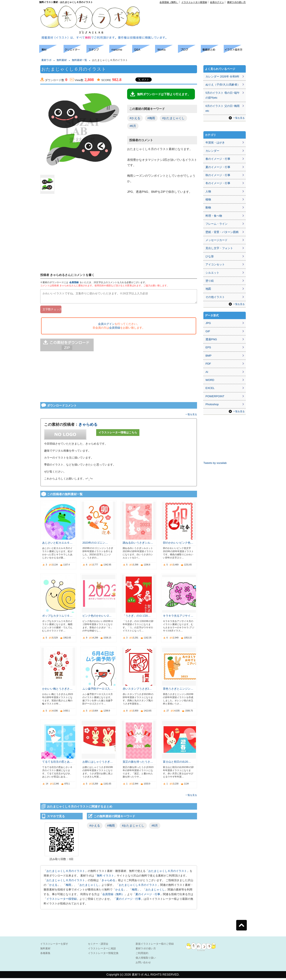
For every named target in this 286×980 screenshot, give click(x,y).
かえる (53, 887)
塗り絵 (210, 281)
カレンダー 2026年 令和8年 (222, 76)
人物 (208, 191)
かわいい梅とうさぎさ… (57, 691)
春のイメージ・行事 (218, 159)
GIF (208, 331)
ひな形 (210, 256)
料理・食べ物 (214, 216)
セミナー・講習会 (98, 946)
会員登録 (74, 282)
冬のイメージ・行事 (218, 183)
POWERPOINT (215, 396)
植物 (208, 199)
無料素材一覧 (79, 60)
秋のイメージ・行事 (218, 175)
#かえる (135, 118)
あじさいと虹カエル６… (57, 545)
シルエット (212, 273)
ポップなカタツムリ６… (57, 618)
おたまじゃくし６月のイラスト (66, 873)
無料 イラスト (106, 877)
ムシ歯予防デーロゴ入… (98, 691)
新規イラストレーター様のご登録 (155, 946)
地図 (208, 289)
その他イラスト (215, 297)
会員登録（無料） (169, 2)
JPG (208, 323)
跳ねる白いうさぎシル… (138, 545)
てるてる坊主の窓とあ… (57, 764)
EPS (208, 347)
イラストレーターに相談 (102, 950)
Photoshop (212, 404)
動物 (208, 207)
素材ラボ (46, 60)
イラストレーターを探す (54, 946)
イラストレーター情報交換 (103, 955)
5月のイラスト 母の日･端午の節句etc (223, 95)
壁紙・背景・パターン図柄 (222, 232)
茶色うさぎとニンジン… (178, 691)
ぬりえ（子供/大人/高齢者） (223, 85)
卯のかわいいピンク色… (178, 545)
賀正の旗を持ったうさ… (138, 764)
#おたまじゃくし (174, 118)
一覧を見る (191, 416)
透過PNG (211, 339)
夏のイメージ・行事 (148, 896)
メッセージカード (217, 240)
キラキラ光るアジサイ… (178, 618)
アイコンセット (215, 264)
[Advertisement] (19, 108)
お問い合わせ (143, 964)
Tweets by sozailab (215, 463)
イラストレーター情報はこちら (118, 434)
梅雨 (68, 887)
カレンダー (212, 151)
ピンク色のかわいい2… (97, 618)
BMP (208, 356)
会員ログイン (217, 2)
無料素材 (62, 60)
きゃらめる (88, 426)
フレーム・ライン (217, 224)
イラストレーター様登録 (194, 2)
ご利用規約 (142, 955)
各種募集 (45, 955)
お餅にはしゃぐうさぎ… (98, 764)
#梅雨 (151, 118)
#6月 (133, 126)
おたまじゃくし (89, 887)
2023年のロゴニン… (95, 545)
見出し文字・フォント (219, 248)
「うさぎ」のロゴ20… (137, 618)
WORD (210, 380)
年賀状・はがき (215, 143)
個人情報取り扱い (146, 960)
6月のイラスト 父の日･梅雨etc (223, 108)
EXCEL (210, 388)
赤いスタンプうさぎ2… (137, 691)
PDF (208, 364)
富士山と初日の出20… (177, 764)
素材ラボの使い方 (236, 2)
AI (207, 372)
